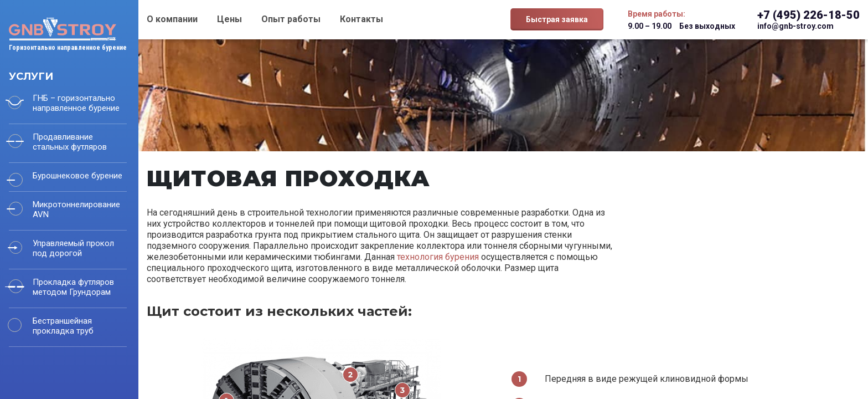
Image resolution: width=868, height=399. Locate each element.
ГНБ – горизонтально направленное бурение (76, 103)
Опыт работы (291, 19)
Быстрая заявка (557, 19)
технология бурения (438, 257)
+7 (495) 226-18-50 (808, 15)
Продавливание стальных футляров (70, 142)
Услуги (31, 76)
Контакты (361, 19)
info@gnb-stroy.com (795, 26)
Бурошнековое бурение (77, 176)
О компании (172, 19)
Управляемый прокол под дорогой (73, 248)
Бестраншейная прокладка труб (63, 326)
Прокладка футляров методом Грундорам (73, 287)
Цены (229, 19)
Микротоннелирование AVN (76, 209)
